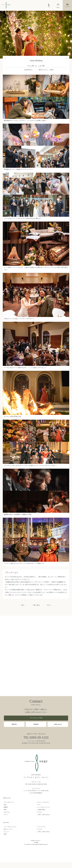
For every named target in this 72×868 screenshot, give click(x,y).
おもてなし (7, 812)
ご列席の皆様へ (41, 810)
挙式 (5, 805)
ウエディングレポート (43, 802)
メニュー (6, 832)
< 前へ (23, 605)
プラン (39, 805)
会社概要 (36, 843)
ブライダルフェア (9, 802)
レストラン (6, 822)
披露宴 (6, 807)
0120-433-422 (41, 741)
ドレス (6, 815)
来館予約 (14, 724)
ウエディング (7, 798)
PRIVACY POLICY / (36, 841)
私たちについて (8, 829)
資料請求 (36, 724)
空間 (5, 834)
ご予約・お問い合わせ (43, 815)
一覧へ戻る (36, 605)
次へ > (49, 605)
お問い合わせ (58, 724)
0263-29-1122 (39, 737)
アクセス (39, 812)
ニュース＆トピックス (43, 807)
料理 (5, 810)
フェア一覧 (18, 865)
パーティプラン (41, 827)
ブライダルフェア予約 (36, 718)
